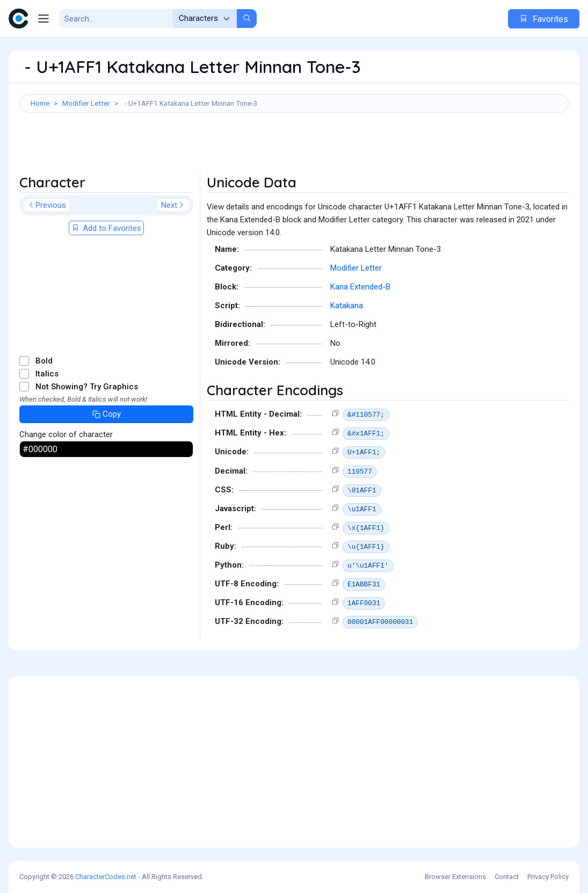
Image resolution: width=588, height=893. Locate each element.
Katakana (347, 306)
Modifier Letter (86, 103)
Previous (47, 205)
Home (40, 103)
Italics (47, 374)
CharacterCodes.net (106, 877)
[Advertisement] (294, 148)
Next (173, 205)
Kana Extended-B (360, 287)
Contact (507, 877)
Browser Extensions (455, 877)
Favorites (544, 19)
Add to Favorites (106, 228)
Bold (44, 361)
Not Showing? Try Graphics (87, 387)
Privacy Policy (548, 877)
